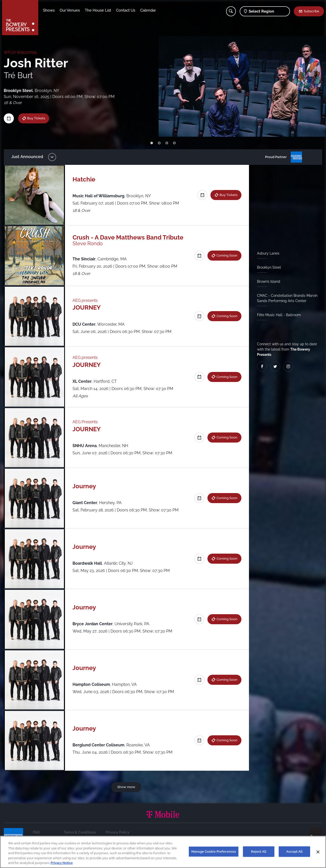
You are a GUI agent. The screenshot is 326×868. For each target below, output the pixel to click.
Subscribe (312, 11)
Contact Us (126, 10)
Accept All (294, 852)
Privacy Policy (118, 832)
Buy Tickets (31, 118)
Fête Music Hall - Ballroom (279, 315)
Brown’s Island (269, 281)
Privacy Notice (62, 863)
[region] (163, 852)
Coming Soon (227, 255)
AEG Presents (85, 422)
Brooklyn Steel (269, 267)
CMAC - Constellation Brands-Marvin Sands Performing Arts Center (287, 298)
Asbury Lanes (268, 253)
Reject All (259, 852)
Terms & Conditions (80, 832)
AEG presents (85, 300)
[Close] (318, 852)
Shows (49, 10)
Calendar (149, 10)
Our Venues (70, 10)
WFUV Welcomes (20, 52)
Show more (126, 787)
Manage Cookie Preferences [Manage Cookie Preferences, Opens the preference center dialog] (214, 852)
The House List (98, 10)
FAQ (36, 832)
